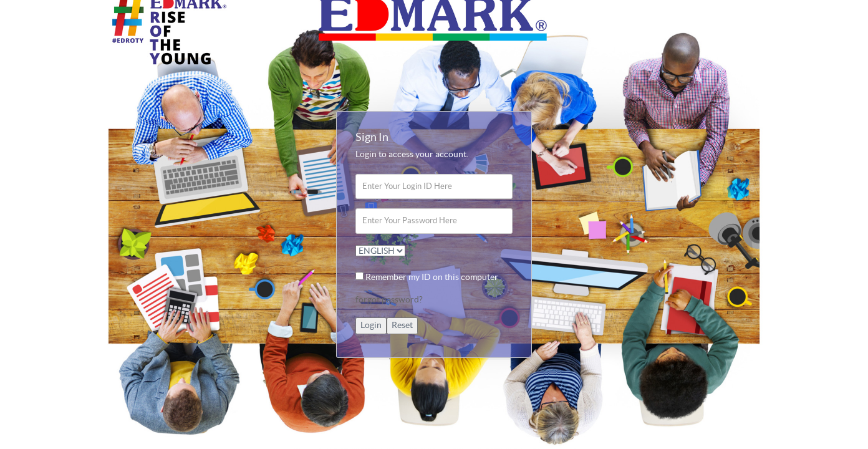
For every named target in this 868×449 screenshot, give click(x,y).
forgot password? (389, 300)
